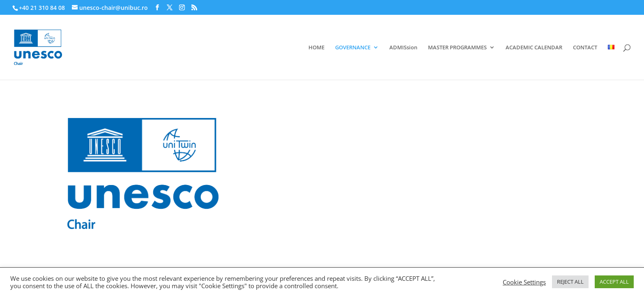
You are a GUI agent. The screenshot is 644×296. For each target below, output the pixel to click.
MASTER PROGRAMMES (457, 48)
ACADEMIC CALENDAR (534, 48)
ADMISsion (403, 48)
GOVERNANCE (353, 48)
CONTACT (585, 48)
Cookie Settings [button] (524, 282)
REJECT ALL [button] (570, 282)
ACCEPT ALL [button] (614, 282)
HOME (316, 48)
